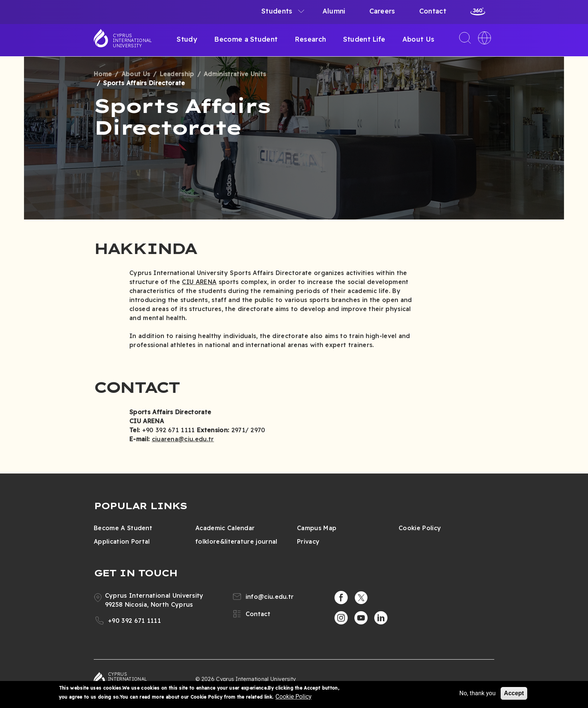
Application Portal (122, 541)
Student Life (364, 39)
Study (187, 39)
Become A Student (123, 528)
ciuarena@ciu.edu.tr (183, 439)
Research (310, 39)
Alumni (334, 11)
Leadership (177, 74)
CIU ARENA (199, 282)
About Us (418, 39)
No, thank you (478, 693)
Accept (514, 693)
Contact (433, 11)
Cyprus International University (132, 41)
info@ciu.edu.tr (270, 597)
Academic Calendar (225, 528)
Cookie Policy (420, 528)
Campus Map (317, 528)
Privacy (308, 541)
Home (103, 74)
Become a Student (246, 39)
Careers (382, 11)
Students (277, 11)
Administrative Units (235, 74)
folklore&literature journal (236, 541)
